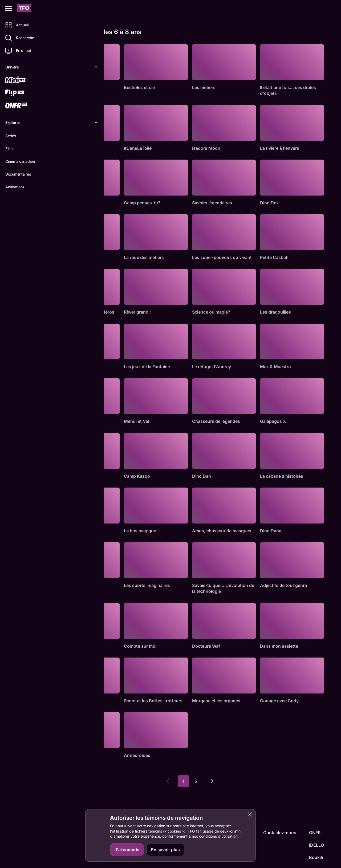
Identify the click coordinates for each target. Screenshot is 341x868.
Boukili (316, 841)
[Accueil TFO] (25, 9)
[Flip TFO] (23, 93)
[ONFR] (23, 106)
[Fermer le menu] (9, 9)
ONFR (315, 816)
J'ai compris (127, 850)
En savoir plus (165, 850)
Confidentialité (312, 859)
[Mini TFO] (23, 80)
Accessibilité (283, 859)
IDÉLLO (316, 828)
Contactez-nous (280, 816)
